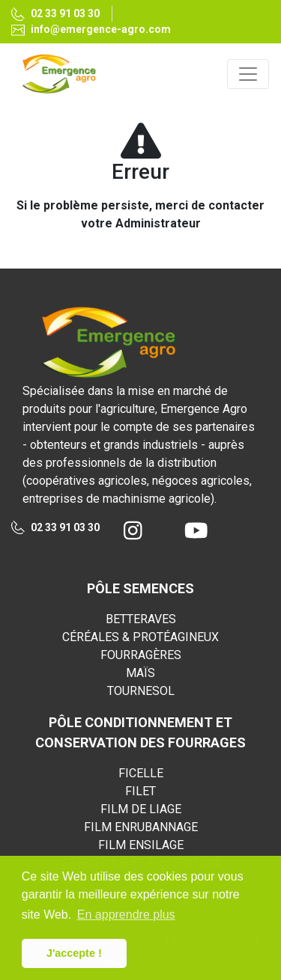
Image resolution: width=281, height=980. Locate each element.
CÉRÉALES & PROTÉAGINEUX (140, 637)
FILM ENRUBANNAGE (141, 827)
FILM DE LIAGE (141, 809)
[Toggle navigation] (248, 74)
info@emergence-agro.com (91, 30)
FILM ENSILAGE (141, 845)
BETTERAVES (141, 619)
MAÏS (140, 673)
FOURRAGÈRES (141, 655)
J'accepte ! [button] (74, 953)
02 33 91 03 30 (55, 15)
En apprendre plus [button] (126, 915)
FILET (140, 791)
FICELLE (141, 773)
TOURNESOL (141, 691)
